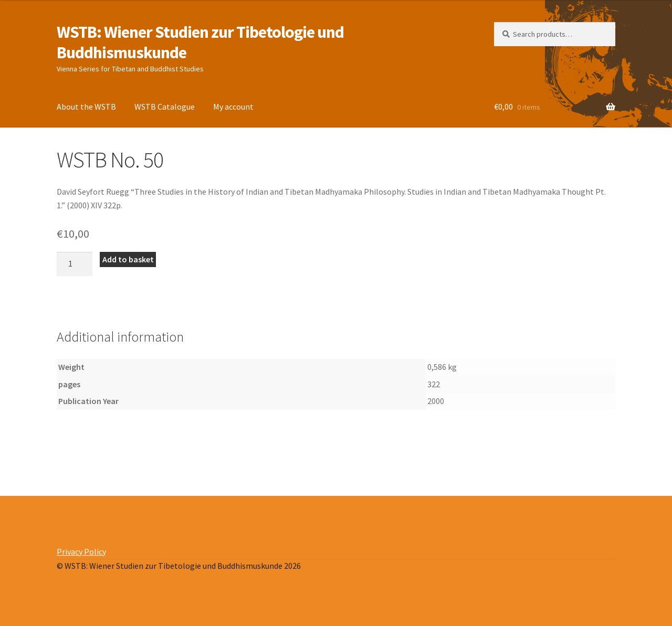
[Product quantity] (75, 264)
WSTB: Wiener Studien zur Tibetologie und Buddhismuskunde (200, 42)
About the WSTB (86, 107)
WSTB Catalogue (165, 107)
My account (233, 107)
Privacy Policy (81, 551)
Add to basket (128, 259)
